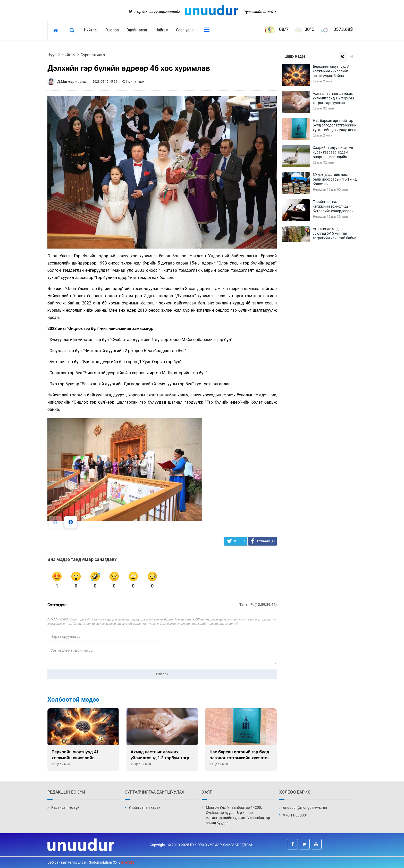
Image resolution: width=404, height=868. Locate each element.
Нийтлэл (91, 30)
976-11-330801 (296, 815)
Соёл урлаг (186, 30)
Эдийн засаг (137, 30)
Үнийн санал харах (144, 807)
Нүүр (52, 55)
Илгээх (162, 674)
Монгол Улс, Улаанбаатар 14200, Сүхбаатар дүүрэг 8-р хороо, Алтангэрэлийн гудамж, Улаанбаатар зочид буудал (238, 815)
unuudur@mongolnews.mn (305, 807)
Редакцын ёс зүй (65, 807)
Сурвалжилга (93, 55)
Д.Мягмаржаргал (72, 82)
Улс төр (112, 30)
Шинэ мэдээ (295, 56)
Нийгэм (162, 30)
